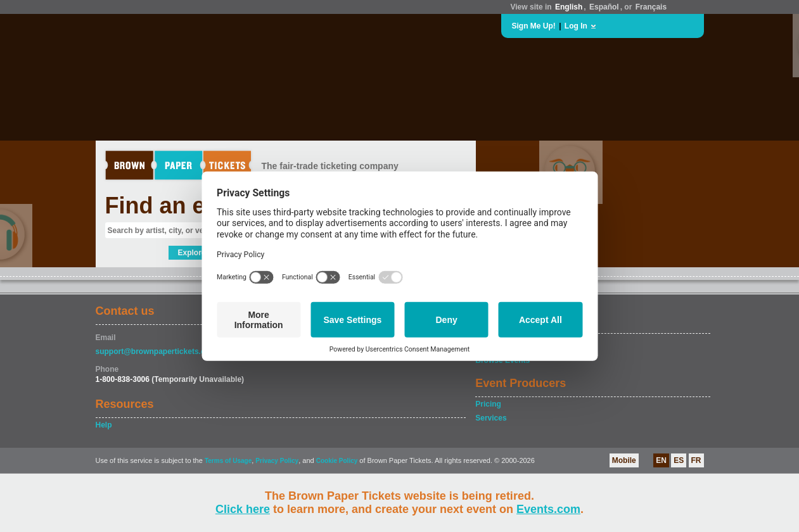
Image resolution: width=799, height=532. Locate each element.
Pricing (488, 404)
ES (679, 460)
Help (104, 425)
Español (604, 7)
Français (651, 7)
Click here (243, 509)
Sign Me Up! (534, 26)
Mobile (624, 460)
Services (491, 418)
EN (661, 460)
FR (696, 460)
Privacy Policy (277, 461)
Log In (576, 26)
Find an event (179, 206)
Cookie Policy (337, 461)
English (569, 7)
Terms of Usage (228, 461)
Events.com (548, 509)
